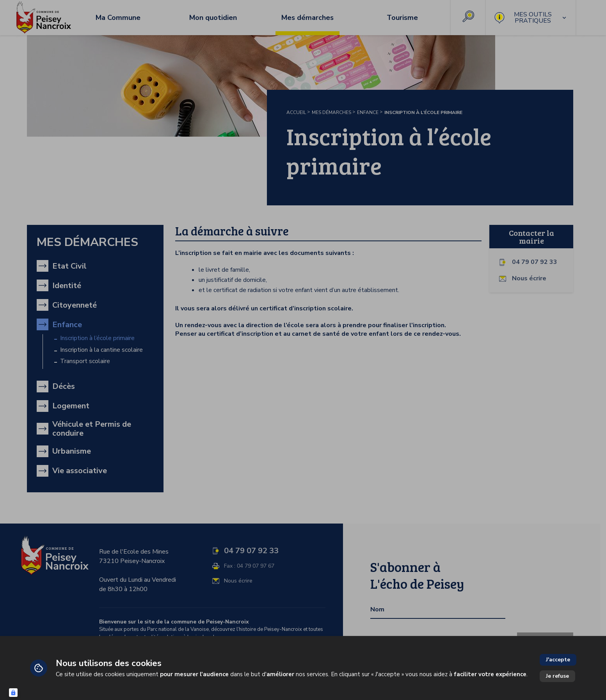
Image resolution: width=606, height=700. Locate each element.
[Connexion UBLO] (13, 693)
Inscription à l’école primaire (97, 338)
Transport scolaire (85, 361)
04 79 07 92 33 (535, 262)
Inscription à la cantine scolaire (101, 350)
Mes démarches (331, 112)
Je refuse (557, 676)
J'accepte (558, 660)
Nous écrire (529, 279)
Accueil (296, 112)
